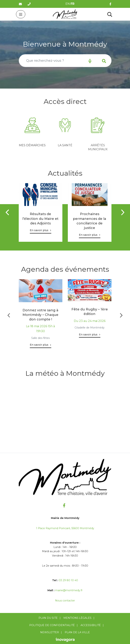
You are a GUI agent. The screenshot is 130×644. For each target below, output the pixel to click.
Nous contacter (65, 601)
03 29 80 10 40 (68, 580)
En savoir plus (39, 230)
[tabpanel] (32, 132)
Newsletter (50, 632)
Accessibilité (91, 625)
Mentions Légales (77, 618)
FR (72, 4)
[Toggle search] (110, 14)
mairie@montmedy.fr (69, 590)
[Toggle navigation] (21, 14)
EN (68, 4)
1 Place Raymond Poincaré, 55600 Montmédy (65, 528)
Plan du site (48, 618)
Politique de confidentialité (52, 625)
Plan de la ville (77, 632)
